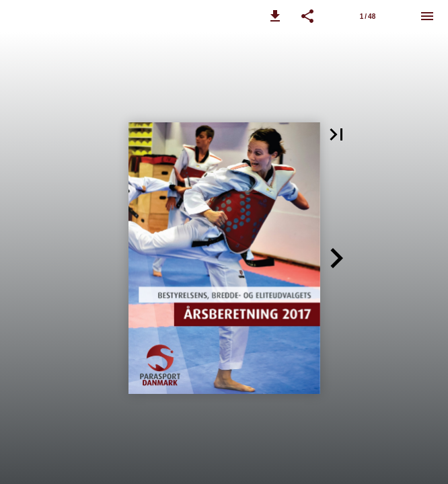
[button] (275, 16)
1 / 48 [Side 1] (368, 16)
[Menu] (427, 16)
